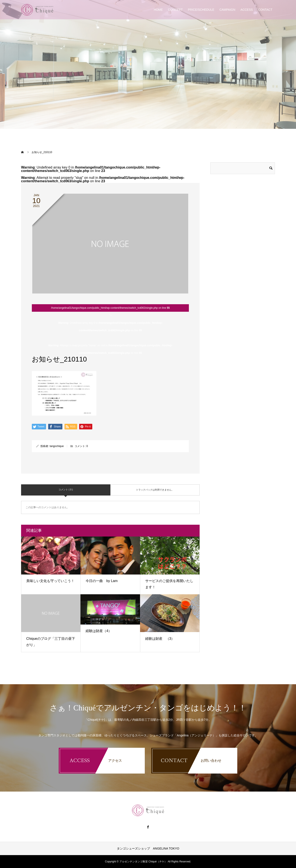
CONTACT (265, 10)
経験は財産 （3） (160, 639)
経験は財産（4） (99, 631)
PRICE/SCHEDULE (201, 10)
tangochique (57, 446)
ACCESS (247, 10)
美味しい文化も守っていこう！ (50, 581)
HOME (158, 10)
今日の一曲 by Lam (102, 581)
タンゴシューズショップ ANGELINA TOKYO (148, 848)
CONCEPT (175, 10)
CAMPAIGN (227, 10)
